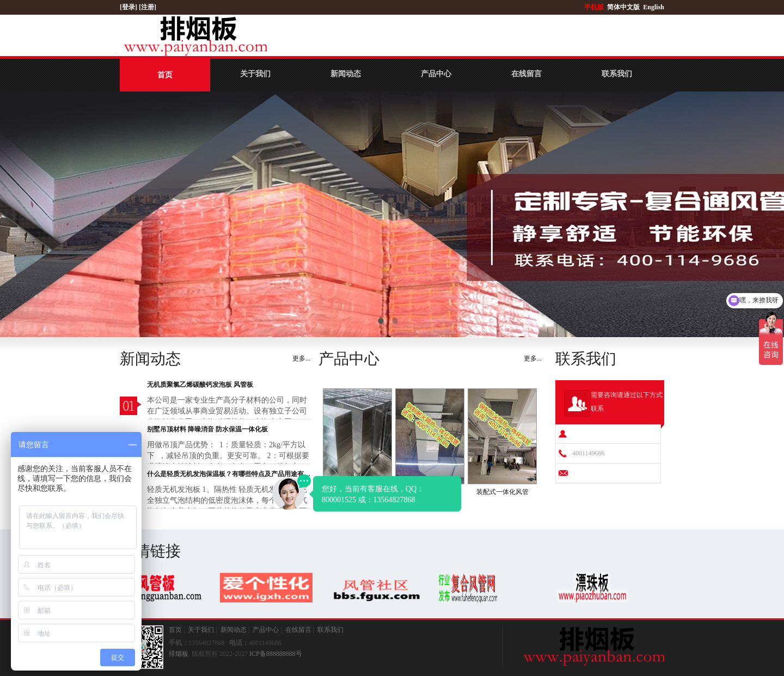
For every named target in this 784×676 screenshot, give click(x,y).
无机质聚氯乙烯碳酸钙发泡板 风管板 (200, 385)
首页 (165, 75)
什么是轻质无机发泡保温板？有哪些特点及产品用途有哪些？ (229, 474)
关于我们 (255, 74)
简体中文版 (624, 7)
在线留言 (526, 74)
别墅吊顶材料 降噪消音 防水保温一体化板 (207, 429)
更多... (301, 358)
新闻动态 (346, 74)
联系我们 (617, 74)
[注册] (148, 7)
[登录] (129, 7)
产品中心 (436, 74)
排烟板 (179, 654)
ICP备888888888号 (276, 654)
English (654, 7)
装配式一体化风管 (503, 492)
